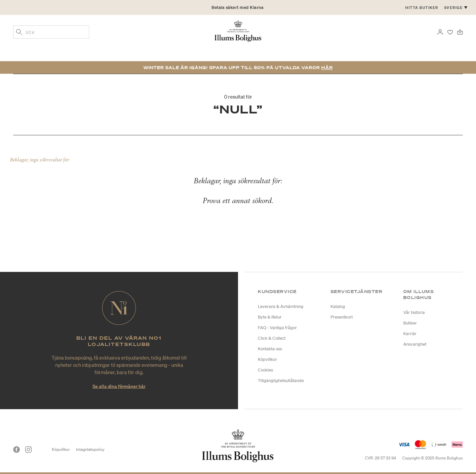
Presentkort (342, 317)
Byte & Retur (270, 317)
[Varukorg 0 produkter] (460, 31)
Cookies (265, 370)
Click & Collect (272, 338)
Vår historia (414, 312)
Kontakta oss (270, 349)
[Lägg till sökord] (19, 33)
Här (327, 68)
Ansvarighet (415, 344)
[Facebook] (17, 450)
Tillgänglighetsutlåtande (281, 381)
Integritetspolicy (90, 449)
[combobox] (51, 32)
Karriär (410, 334)
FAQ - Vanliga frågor (277, 328)
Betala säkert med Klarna (238, 7)
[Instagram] (28, 450)
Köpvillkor (267, 359)
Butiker (410, 323)
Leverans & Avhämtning (281, 306)
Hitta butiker (422, 8)
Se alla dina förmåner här (119, 386)
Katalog (338, 306)
